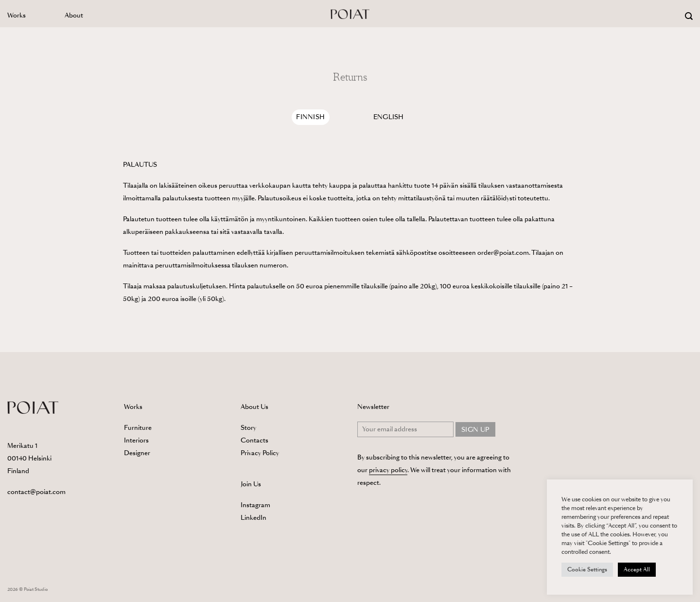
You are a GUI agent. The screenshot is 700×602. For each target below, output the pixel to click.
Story (248, 428)
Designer (137, 453)
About (74, 15)
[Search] (689, 16)
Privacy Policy (260, 453)
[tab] (311, 117)
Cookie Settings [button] (587, 569)
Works (17, 15)
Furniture (138, 428)
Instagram (255, 505)
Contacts (254, 440)
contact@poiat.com (36, 492)
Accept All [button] (637, 569)
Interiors (136, 440)
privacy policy (388, 470)
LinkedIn (254, 518)
